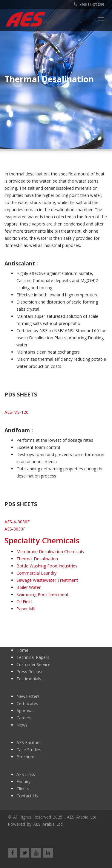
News (22, 725)
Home (22, 650)
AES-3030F (15, 529)
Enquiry (23, 781)
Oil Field (24, 602)
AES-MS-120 (16, 412)
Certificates (27, 703)
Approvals (26, 711)
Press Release (30, 672)
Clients (23, 789)
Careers (24, 718)
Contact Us (27, 796)
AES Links (26, 774)
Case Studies (29, 750)
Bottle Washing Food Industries (47, 566)
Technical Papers (33, 657)
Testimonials (29, 679)
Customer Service (33, 664)
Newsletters (28, 696)
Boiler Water (29, 587)
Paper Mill (26, 609)
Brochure (25, 757)
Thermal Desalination (37, 559)
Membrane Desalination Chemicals (50, 552)
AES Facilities (29, 742)
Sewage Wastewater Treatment (47, 580)
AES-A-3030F (17, 522)
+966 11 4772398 (89, 4)
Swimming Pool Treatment (42, 594)
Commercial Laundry (36, 573)
